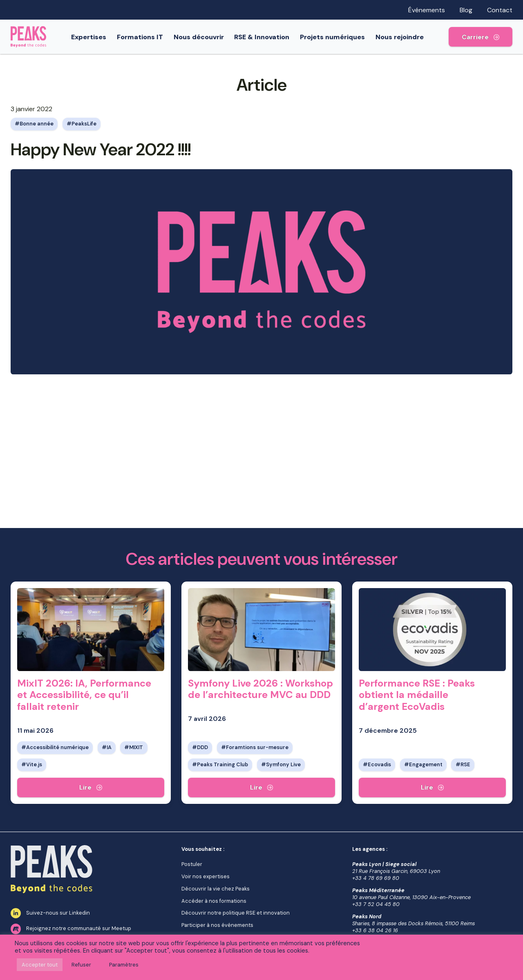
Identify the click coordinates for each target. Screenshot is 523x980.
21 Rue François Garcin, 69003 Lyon (396, 871)
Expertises (95, 37)
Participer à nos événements (217, 925)
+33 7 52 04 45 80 (376, 904)
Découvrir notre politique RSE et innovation (236, 913)
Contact (500, 10)
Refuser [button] (81, 965)
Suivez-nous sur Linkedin (50, 913)
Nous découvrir (205, 37)
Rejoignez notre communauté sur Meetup (71, 929)
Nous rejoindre (406, 37)
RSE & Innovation (268, 37)
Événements (427, 10)
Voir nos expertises (206, 876)
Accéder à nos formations (214, 901)
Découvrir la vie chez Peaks (216, 889)
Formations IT (146, 37)
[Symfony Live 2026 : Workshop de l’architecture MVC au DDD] (261, 788)
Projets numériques (339, 37)
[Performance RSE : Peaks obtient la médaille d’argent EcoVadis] (432, 788)
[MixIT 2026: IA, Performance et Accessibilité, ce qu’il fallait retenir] (91, 788)
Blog (466, 10)
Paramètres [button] (124, 965)
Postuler (192, 864)
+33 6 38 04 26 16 (375, 930)
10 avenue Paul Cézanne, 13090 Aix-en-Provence (411, 897)
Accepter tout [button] (40, 965)
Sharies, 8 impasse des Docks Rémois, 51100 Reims (413, 923)
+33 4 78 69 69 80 (376, 878)
